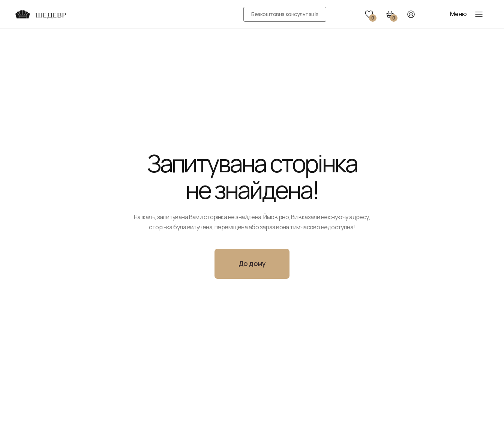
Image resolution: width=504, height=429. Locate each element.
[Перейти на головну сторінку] (40, 14)
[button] (369, 14)
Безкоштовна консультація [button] (285, 14)
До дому (252, 263)
